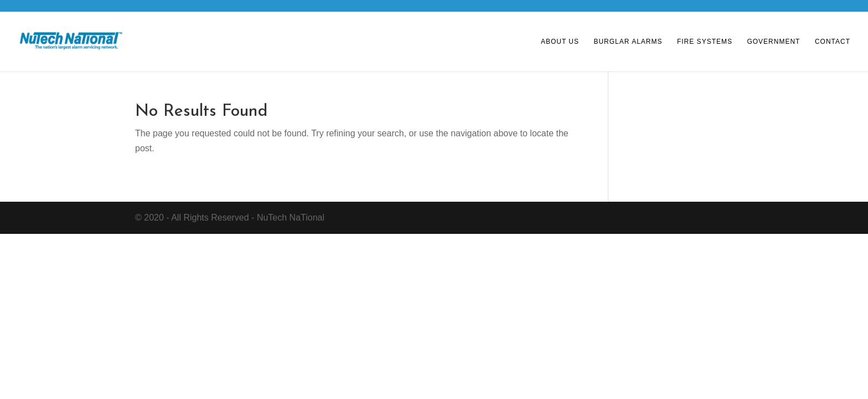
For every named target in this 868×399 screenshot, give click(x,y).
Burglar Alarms (628, 42)
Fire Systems (705, 42)
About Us (560, 42)
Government (773, 42)
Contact (833, 42)
